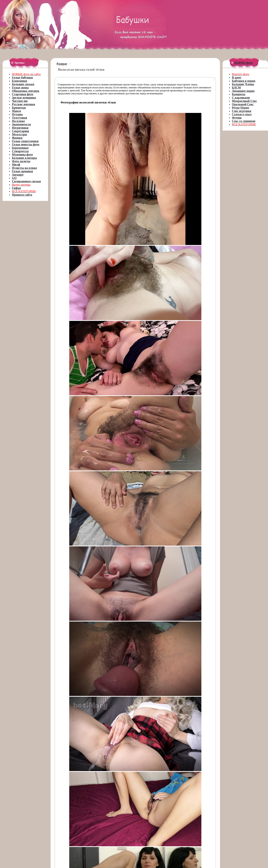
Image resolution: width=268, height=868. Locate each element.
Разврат (62, 64)
